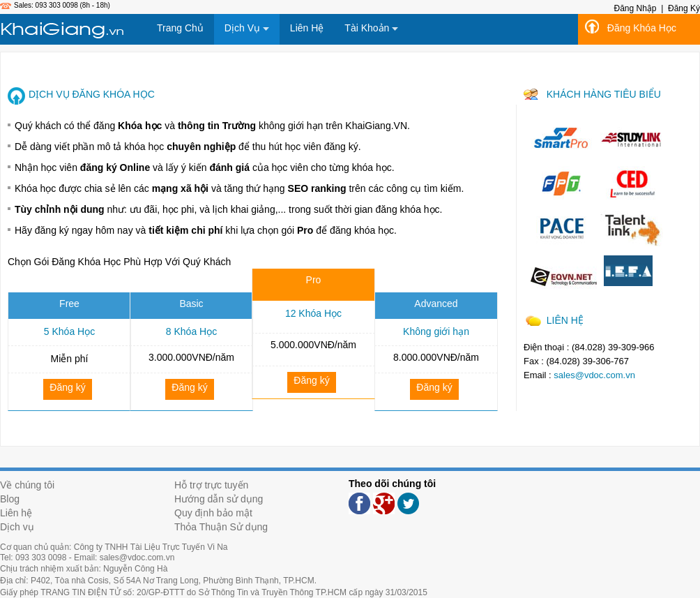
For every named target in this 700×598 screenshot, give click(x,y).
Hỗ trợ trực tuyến (211, 485)
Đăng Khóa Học (642, 28)
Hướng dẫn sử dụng (219, 499)
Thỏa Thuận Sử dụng (221, 527)
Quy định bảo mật (213, 513)
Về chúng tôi (27, 485)
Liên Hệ (307, 28)
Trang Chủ (180, 28)
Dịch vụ (17, 527)
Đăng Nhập (635, 8)
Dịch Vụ (247, 28)
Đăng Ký (684, 8)
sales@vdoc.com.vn (594, 375)
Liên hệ (16, 513)
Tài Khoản (371, 28)
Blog (10, 499)
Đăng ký (67, 387)
